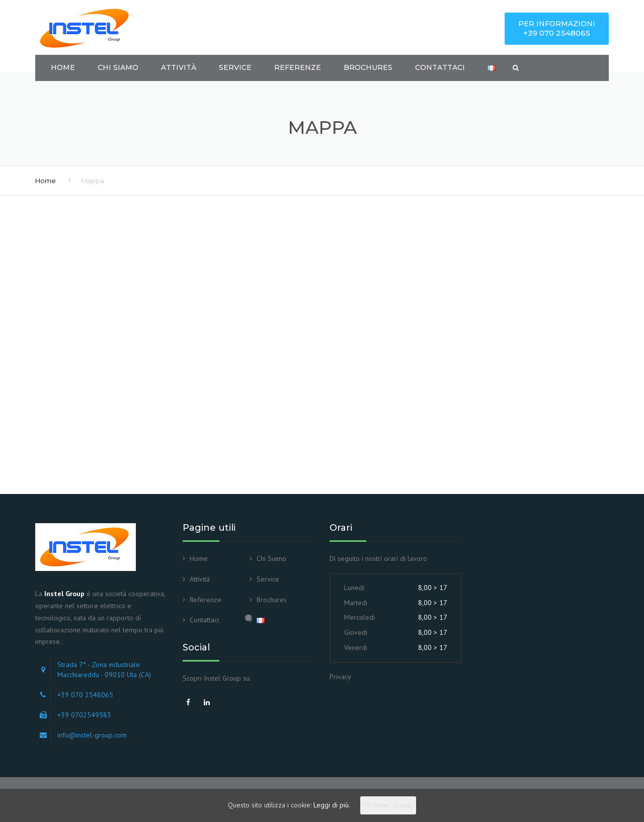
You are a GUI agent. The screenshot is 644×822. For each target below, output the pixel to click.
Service (235, 67)
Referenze (298, 67)
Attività (179, 67)
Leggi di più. (332, 805)
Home (63, 67)
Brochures (368, 67)
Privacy (340, 677)
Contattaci (440, 67)
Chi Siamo (118, 67)
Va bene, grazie (388, 805)
